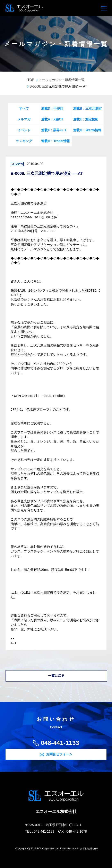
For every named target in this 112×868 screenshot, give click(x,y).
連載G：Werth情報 (87, 130)
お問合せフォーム (59, 754)
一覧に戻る (56, 676)
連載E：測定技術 (86, 119)
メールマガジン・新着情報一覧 (62, 80)
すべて (24, 108)
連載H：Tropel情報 (55, 141)
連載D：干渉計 (52, 108)
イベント (24, 130)
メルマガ (24, 119)
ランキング (24, 141)
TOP (31, 80)
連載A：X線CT (52, 119)
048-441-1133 (60, 743)
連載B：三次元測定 (87, 108)
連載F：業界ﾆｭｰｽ (54, 130)
